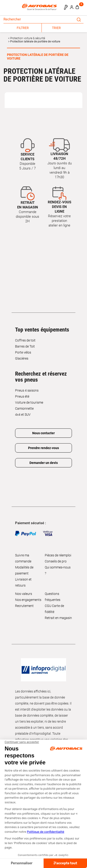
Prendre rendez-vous (43, 448)
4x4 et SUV (23, 415)
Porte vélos (23, 352)
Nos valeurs (24, 594)
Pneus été (22, 396)
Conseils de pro (56, 561)
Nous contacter (43, 433)
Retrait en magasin (58, 618)
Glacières (22, 358)
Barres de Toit (25, 346)
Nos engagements (28, 600)
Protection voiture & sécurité (27, 38)
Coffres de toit (25, 340)
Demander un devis (44, 463)
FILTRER (23, 28)
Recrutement (24, 606)
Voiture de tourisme (29, 402)
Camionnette (24, 408)
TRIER (56, 28)
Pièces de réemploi (58, 555)
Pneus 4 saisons (27, 390)
